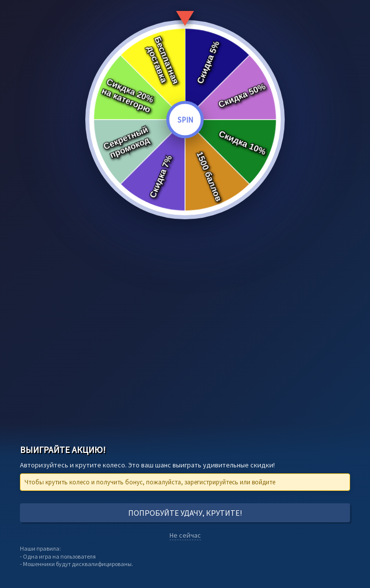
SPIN (185, 120)
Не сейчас (185, 535)
